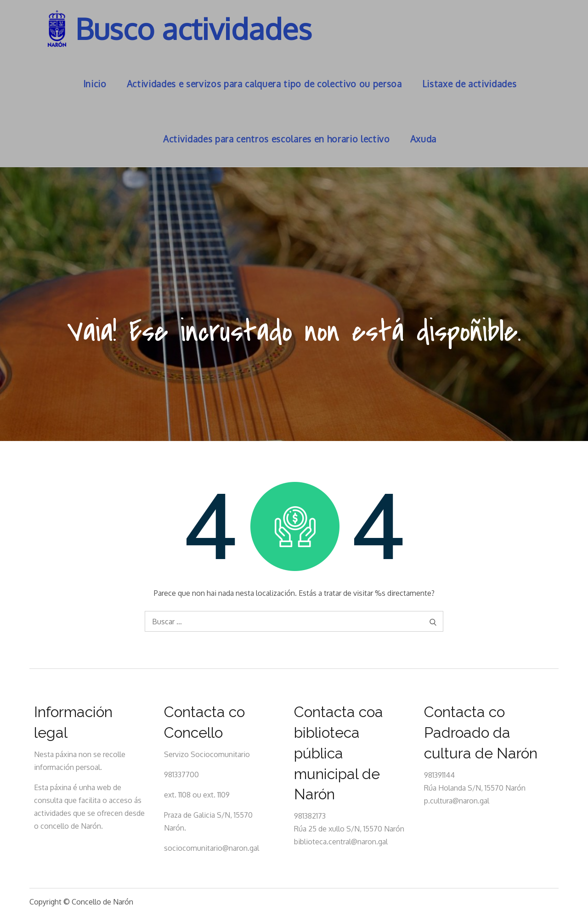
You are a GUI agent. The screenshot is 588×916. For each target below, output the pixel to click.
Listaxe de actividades (469, 84)
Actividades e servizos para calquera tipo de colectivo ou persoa (264, 84)
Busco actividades (194, 28)
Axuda (423, 139)
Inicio (95, 84)
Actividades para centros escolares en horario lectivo (277, 139)
